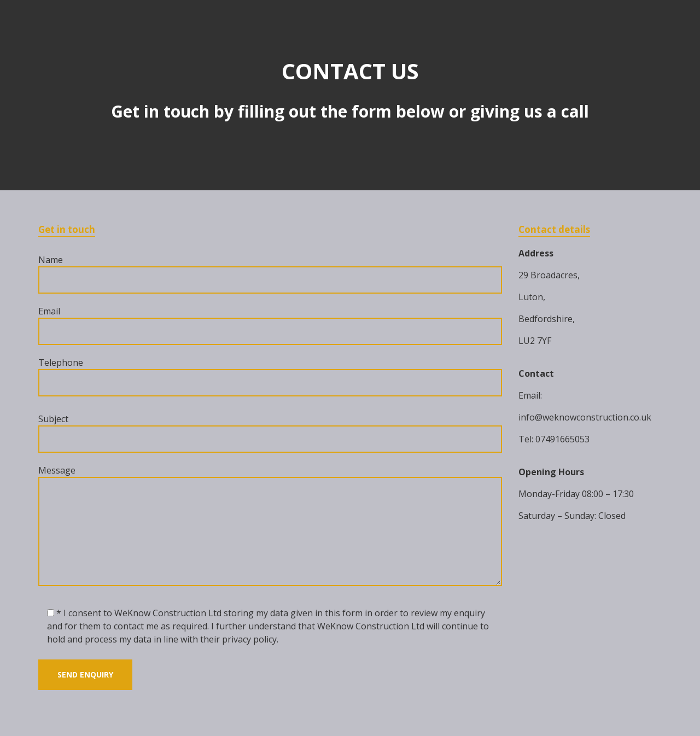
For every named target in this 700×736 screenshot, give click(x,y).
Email (270, 325)
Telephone (270, 376)
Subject (270, 433)
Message (270, 527)
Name (270, 274)
